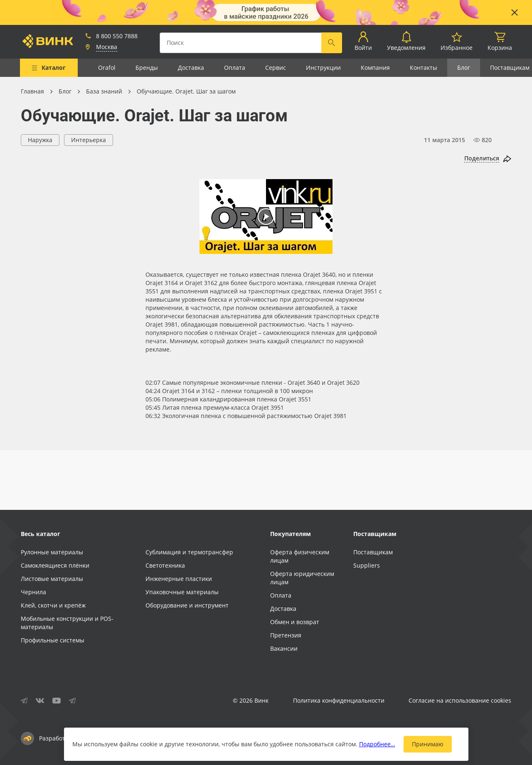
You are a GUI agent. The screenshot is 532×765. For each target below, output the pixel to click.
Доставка (191, 68)
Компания (375, 68)
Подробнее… (377, 744)
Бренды (147, 68)
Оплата (235, 68)
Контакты (424, 68)
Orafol (107, 68)
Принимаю (428, 744)
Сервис (276, 68)
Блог (464, 68)
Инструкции (323, 68)
